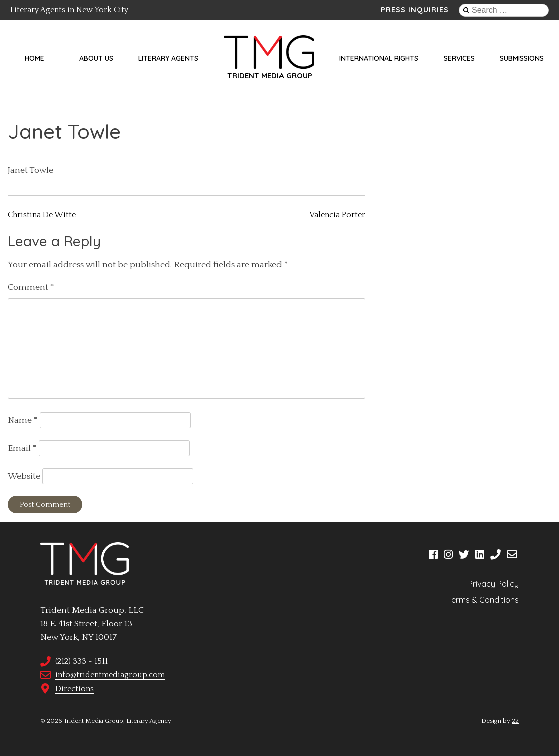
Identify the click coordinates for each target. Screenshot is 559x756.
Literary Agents (168, 58)
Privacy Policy (494, 584)
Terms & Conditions (483, 600)
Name (23, 420)
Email (22, 448)
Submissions (522, 58)
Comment (31, 287)
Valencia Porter (337, 215)
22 (515, 721)
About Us (96, 58)
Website (24, 476)
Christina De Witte (42, 215)
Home (34, 58)
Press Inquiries (415, 10)
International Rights (379, 58)
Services (459, 58)
